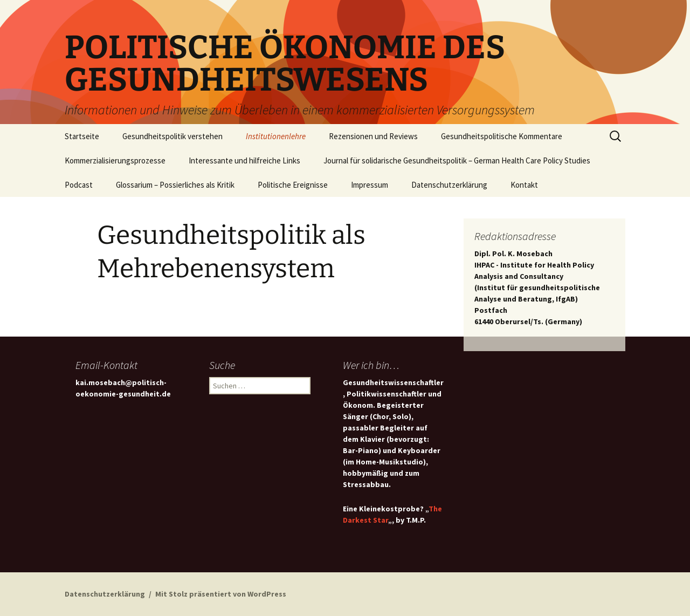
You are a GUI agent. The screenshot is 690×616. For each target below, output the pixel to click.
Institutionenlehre (276, 136)
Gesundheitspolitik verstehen (172, 136)
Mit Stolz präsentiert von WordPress (221, 594)
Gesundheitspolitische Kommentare (502, 136)
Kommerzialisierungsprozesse (115, 160)
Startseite (82, 136)
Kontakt (524, 185)
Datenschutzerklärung (449, 185)
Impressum (370, 185)
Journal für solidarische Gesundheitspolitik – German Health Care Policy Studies (457, 160)
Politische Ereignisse (293, 185)
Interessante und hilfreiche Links (244, 160)
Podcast (79, 185)
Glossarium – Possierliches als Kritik (175, 185)
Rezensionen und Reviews (373, 136)
